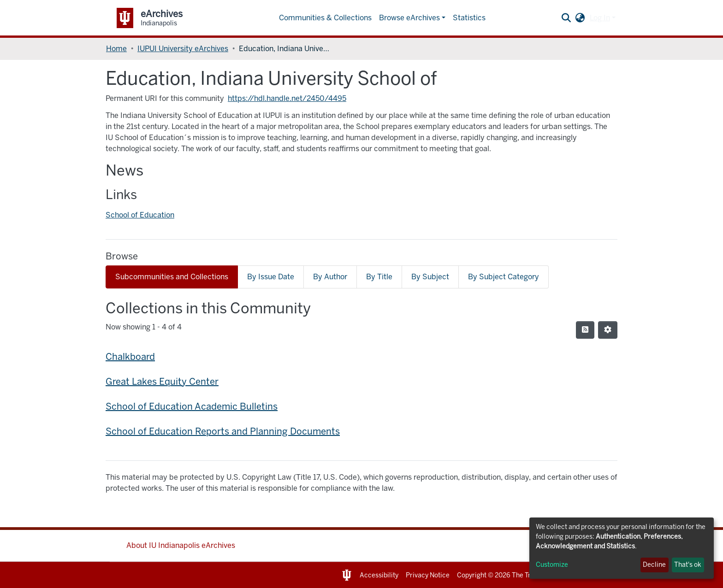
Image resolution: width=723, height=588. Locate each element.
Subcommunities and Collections (172, 277)
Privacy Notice (428, 575)
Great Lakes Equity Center (162, 382)
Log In (600, 18)
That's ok (688, 565)
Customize (552, 565)
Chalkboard (130, 357)
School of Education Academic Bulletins (192, 406)
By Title (379, 277)
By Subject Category (504, 277)
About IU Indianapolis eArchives (181, 545)
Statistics (469, 18)
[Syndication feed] (585, 330)
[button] (580, 18)
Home (116, 49)
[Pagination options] (608, 330)
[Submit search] (566, 18)
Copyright (472, 575)
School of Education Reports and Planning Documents (223, 431)
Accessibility (379, 575)
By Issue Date (271, 277)
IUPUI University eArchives (183, 49)
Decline (654, 565)
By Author (330, 277)
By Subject (430, 277)
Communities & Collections (325, 18)
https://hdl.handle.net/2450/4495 (287, 98)
